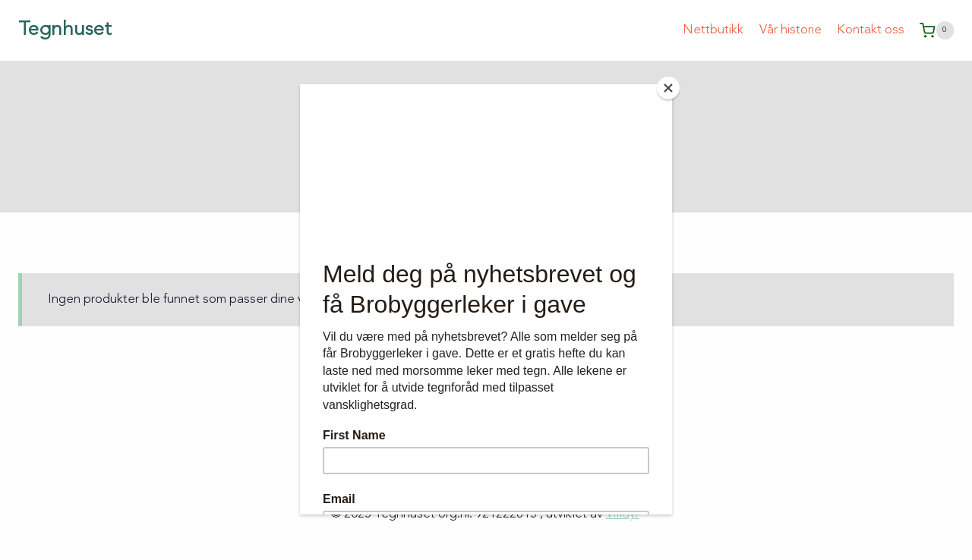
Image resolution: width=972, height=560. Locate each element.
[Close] (668, 88)
